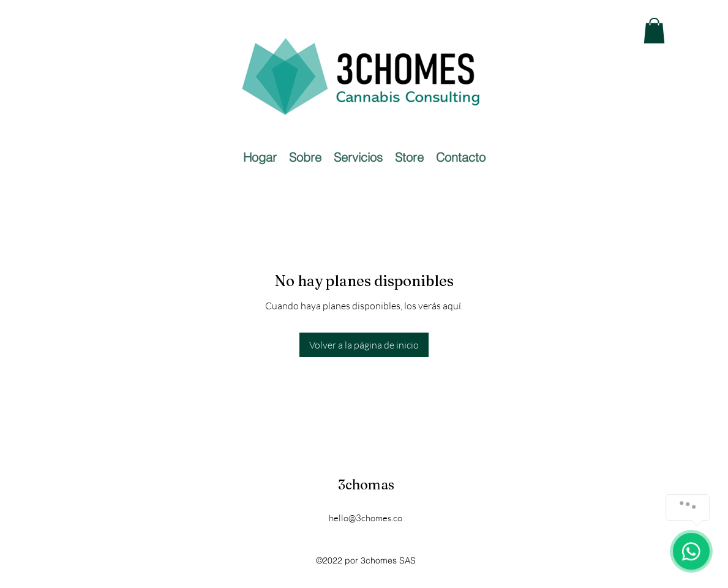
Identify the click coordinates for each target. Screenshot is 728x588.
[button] (654, 31)
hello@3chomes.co (366, 518)
